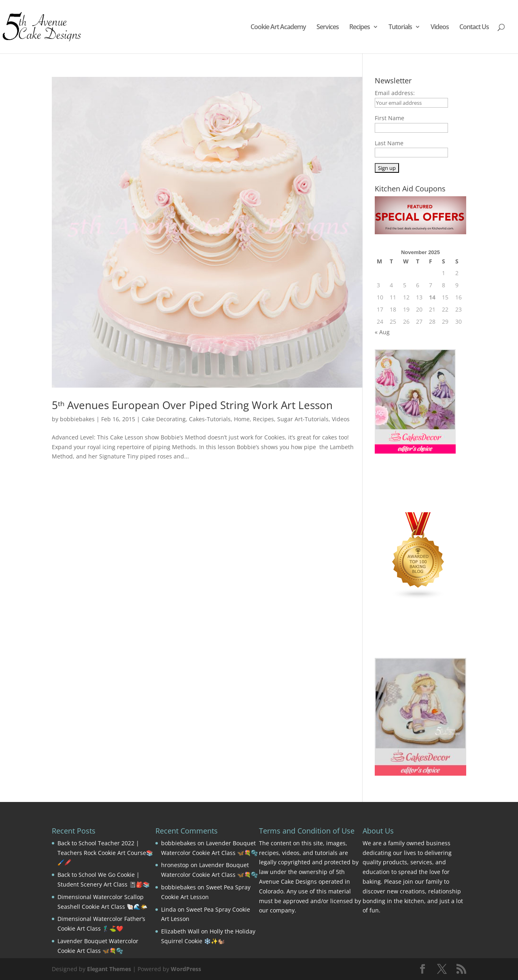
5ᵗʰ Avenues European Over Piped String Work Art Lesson (192, 405)
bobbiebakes (77, 419)
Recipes (360, 28)
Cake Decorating (164, 419)
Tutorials (400, 28)
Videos (440, 28)
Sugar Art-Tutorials (303, 419)
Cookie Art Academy (278, 28)
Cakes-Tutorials (210, 419)
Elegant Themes (109, 969)
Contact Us (474, 28)
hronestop (175, 865)
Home (242, 419)
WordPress (186, 969)
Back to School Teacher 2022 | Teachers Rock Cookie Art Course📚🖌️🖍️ (105, 853)
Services (328, 28)
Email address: (395, 93)
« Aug (382, 332)
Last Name (389, 143)
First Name (390, 118)
